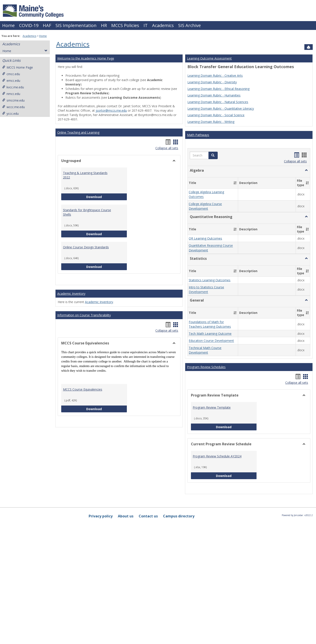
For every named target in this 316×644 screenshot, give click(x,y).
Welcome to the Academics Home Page (86, 58)
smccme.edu (13, 100)
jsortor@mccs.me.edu (111, 110)
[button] (213, 155)
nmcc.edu (11, 94)
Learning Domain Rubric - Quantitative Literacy (221, 108)
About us (126, 516)
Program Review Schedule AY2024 (217, 456)
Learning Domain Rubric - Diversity (212, 82)
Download (107, 197)
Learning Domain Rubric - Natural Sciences (218, 102)
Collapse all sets (167, 148)
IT (146, 25)
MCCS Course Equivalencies (83, 389)
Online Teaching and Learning (78, 132)
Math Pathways (198, 135)
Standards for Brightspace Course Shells (87, 212)
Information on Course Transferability (84, 315)
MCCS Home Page (18, 67)
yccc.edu (10, 114)
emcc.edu (11, 81)
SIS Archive (189, 25)
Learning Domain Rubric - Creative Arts (215, 75)
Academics (163, 25)
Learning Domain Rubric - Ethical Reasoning (218, 89)
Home (8, 25)
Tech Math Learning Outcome (210, 334)
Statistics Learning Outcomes (210, 280)
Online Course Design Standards (86, 247)
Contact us (148, 516)
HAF (47, 25)
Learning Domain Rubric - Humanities (214, 95)
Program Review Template (212, 407)
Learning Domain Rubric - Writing (211, 122)
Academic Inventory (71, 294)
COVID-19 (29, 25)
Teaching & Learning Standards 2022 (85, 175)
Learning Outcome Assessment (209, 58)
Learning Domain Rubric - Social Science (216, 115)
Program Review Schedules (206, 367)
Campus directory (179, 516)
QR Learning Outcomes (205, 238)
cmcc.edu (11, 74)
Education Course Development (211, 341)
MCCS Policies (125, 25)
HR (104, 25)
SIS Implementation (76, 25)
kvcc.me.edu (13, 87)
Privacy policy (101, 516)
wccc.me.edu (13, 107)
